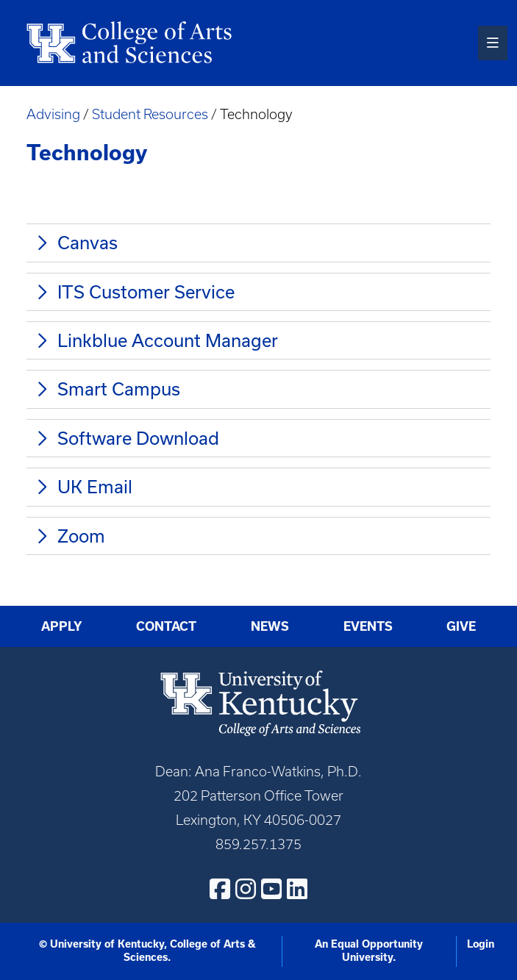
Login (481, 944)
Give (461, 626)
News (270, 626)
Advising (53, 114)
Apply (62, 626)
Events (368, 626)
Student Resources (150, 114)
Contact (166, 626)
